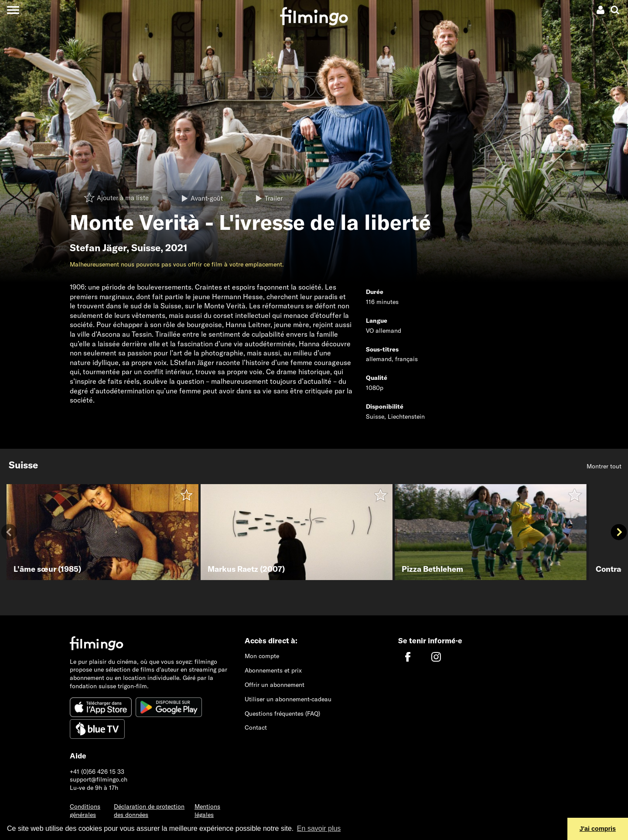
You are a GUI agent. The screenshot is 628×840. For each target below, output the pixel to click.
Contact (256, 727)
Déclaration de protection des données (149, 811)
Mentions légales (207, 811)
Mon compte (262, 656)
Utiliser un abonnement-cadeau (288, 699)
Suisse (146, 248)
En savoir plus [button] (319, 828)
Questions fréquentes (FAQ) (282, 714)
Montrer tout (604, 466)
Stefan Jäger (98, 248)
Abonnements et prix (273, 670)
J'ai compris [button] (598, 829)
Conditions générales (85, 811)
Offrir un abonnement (275, 685)
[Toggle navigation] (13, 10)
